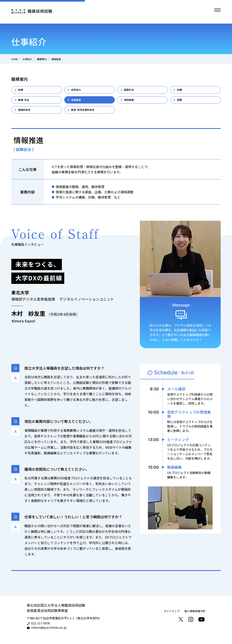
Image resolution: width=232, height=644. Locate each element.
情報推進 (65, 59)
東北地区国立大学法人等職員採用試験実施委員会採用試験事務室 (58, 615)
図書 (181, 103)
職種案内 (48, 59)
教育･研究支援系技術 (87, 115)
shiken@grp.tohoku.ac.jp (49, 635)
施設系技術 (27, 115)
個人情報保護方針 (193, 618)
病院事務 (131, 103)
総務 (22, 91)
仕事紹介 (31, 59)
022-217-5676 (40, 630)
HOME (16, 59)
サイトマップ (167, 618)
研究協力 (78, 91)
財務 (181, 91)
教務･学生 (26, 103)
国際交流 (131, 91)
